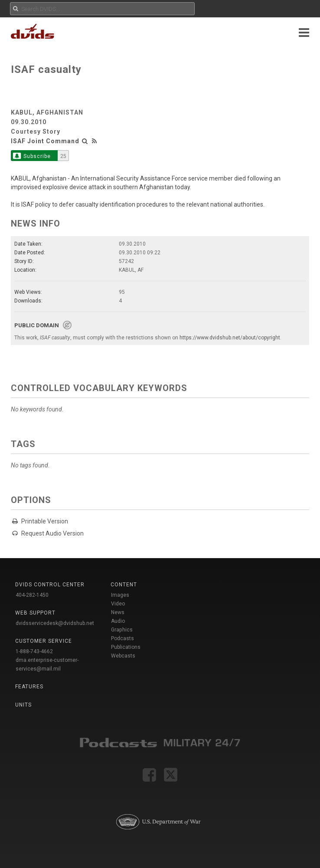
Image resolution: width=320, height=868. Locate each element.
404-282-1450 (32, 595)
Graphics (122, 630)
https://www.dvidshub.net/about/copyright (230, 338)
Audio (118, 621)
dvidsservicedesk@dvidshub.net (55, 623)
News (118, 612)
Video (118, 604)
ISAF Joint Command (45, 141)
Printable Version (45, 521)
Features (29, 687)
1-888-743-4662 (34, 651)
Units (23, 705)
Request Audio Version (52, 533)
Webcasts (123, 656)
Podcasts (122, 638)
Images (120, 595)
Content (124, 585)
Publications (126, 647)
